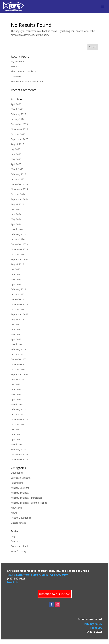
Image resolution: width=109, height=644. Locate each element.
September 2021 (20, 374)
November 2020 (19, 419)
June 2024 (16, 214)
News (14, 513)
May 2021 (16, 394)
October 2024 (18, 194)
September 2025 (20, 139)
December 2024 (19, 184)
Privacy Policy (93, 624)
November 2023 (19, 249)
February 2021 (18, 409)
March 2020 (17, 444)
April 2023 (16, 284)
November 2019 (19, 459)
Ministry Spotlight (20, 488)
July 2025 (16, 149)
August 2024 (17, 204)
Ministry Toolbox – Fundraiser (26, 498)
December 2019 (19, 454)
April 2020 (16, 439)
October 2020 (18, 424)
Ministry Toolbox (20, 493)
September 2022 (20, 314)
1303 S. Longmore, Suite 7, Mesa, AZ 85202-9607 (37, 575)
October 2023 (18, 254)
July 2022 (16, 324)
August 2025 (17, 144)
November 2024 (19, 189)
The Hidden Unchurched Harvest (28, 81)
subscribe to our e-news (55, 594)
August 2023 (17, 264)
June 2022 (16, 329)
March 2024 (17, 229)
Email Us (12, 582)
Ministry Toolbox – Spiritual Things (29, 503)
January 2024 (18, 239)
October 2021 (18, 369)
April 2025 (16, 164)
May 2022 (16, 334)
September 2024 (20, 199)
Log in (14, 536)
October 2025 (18, 134)
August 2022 (17, 319)
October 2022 (18, 309)
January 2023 (18, 294)
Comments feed (19, 546)
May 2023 (16, 279)
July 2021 (16, 384)
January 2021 (18, 414)
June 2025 (16, 154)
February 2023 (18, 289)
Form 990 (96, 628)
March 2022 (17, 344)
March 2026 (17, 109)
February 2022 (18, 349)
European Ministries (21, 478)
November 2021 (19, 364)
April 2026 (16, 104)
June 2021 (16, 389)
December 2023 (19, 244)
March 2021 (17, 404)
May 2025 (16, 159)
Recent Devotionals (21, 518)
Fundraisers (17, 483)
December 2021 (19, 359)
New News (17, 508)
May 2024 (16, 219)
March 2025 (17, 169)
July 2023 (16, 269)
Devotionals (17, 473)
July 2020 (16, 429)
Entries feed (17, 541)
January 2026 (18, 119)
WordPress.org (19, 551)
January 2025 (18, 179)
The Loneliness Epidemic (24, 71)
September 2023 (20, 259)
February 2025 (18, 174)
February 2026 (18, 114)
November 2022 (19, 304)
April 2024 (16, 224)
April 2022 (16, 339)
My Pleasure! (18, 61)
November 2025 (19, 129)
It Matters (16, 76)
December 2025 (19, 124)
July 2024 (16, 209)
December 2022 (19, 299)
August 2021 (17, 379)
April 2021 (16, 399)
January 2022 (18, 354)
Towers (15, 67)
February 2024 (18, 234)
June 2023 (16, 274)
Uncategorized (18, 523)
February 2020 (18, 449)
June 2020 (16, 434)
